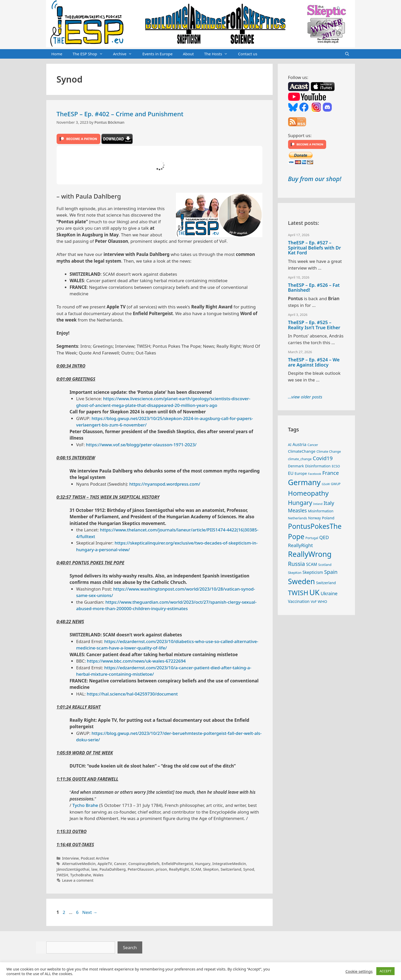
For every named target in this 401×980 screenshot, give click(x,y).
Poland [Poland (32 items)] (328, 518)
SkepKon (211, 869)
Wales (98, 875)
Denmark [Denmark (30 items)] (296, 466)
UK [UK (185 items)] (314, 592)
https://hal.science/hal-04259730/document (132, 694)
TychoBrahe (81, 875)
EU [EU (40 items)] (291, 473)
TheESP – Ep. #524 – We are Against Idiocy (314, 362)
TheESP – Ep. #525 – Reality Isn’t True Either (314, 325)
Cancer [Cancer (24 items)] (313, 445)
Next (90, 912)
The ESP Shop (90, 54)
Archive (125, 54)
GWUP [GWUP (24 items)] (336, 484)
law (94, 869)
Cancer (120, 864)
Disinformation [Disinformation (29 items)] (318, 466)
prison (161, 869)
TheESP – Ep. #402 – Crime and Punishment (120, 114)
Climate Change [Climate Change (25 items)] (329, 451)
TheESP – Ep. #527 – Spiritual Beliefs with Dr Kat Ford (315, 248)
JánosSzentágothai (73, 869)
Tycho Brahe (85, 805)
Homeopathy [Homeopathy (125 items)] (308, 493)
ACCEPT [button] (385, 971)
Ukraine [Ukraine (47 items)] (329, 593)
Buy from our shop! (315, 179)
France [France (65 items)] (331, 473)
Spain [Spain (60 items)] (331, 572)
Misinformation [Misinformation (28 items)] (321, 511)
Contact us (248, 54)
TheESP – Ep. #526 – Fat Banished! (314, 288)
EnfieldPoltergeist (177, 864)
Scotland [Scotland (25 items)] (325, 565)
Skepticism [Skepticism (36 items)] (313, 572)
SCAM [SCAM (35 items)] (312, 564)
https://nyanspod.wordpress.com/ (165, 484)
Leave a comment (78, 880)
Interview (70, 858)
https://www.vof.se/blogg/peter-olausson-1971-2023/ (141, 445)
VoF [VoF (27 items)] (314, 602)
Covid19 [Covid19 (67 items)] (323, 458)
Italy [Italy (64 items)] (329, 503)
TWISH (63, 875)
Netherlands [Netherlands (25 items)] (298, 518)
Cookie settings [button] (359, 971)
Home (57, 54)
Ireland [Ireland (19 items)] (318, 504)
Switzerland (231, 869)
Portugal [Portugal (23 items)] (312, 538)
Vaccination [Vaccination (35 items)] (299, 601)
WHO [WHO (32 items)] (322, 601)
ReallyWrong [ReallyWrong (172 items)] (310, 554)
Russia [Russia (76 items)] (297, 564)
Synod (248, 869)
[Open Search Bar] (347, 54)
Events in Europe (157, 54)
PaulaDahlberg (112, 869)
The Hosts (219, 54)
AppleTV (105, 864)
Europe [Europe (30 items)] (301, 473)
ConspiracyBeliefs (144, 864)
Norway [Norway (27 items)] (314, 518)
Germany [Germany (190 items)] (304, 482)
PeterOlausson (141, 869)
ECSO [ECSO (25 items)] (336, 466)
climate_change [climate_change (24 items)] (300, 459)
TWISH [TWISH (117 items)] (298, 593)
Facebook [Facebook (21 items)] (314, 474)
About (188, 54)
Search (130, 947)
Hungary (203, 864)
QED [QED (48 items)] (324, 537)
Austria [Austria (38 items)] (299, 444)
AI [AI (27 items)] (290, 445)
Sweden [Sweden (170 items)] (302, 581)
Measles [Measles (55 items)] (297, 510)
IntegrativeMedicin (229, 864)
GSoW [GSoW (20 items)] (326, 484)
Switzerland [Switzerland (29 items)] (326, 583)
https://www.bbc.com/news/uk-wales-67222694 (136, 661)
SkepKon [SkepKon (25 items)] (295, 573)
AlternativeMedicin (79, 864)
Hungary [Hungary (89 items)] (300, 503)
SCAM (196, 869)
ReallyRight (179, 869)
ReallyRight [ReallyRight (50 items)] (301, 545)
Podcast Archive (95, 858)
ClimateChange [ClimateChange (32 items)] (302, 451)
